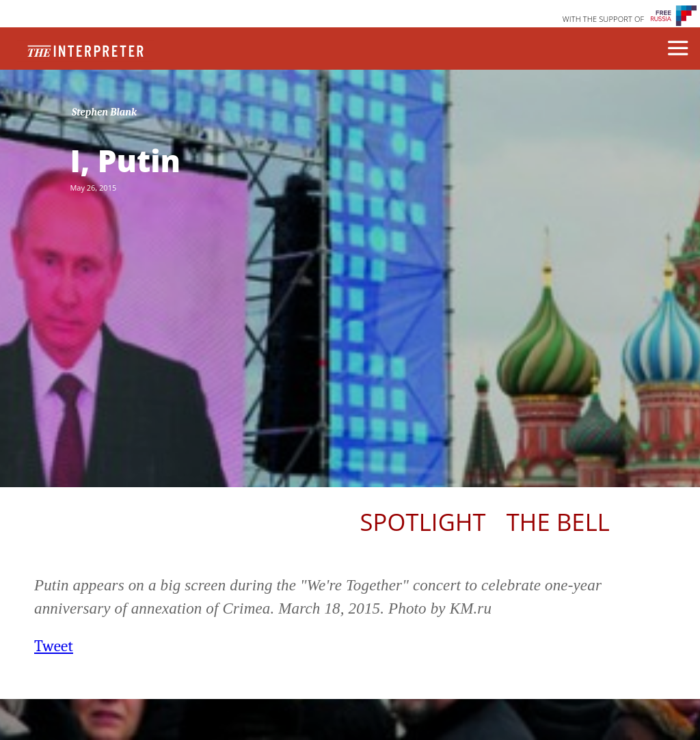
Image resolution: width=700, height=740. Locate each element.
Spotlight (423, 522)
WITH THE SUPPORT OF (604, 19)
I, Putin (125, 161)
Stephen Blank (104, 112)
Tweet (54, 646)
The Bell (558, 522)
